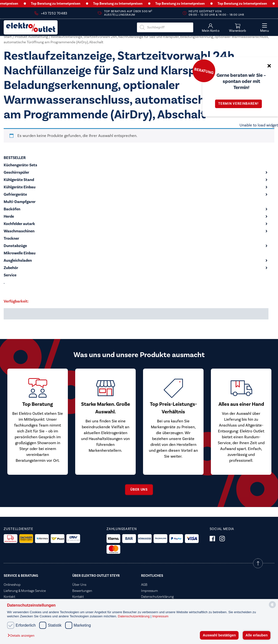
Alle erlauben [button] (256, 635)
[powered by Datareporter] (272, 608)
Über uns (139, 490)
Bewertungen (82, 591)
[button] (22, 636)
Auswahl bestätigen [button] (219, 635)
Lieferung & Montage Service (25, 591)
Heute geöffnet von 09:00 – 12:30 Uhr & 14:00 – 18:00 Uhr (216, 13)
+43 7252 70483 (54, 13)
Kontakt (9, 597)
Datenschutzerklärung (134, 616)
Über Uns (79, 585)
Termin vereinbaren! (240, 104)
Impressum (160, 616)
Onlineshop (12, 585)
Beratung (204, 71)
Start (8, 37)
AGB (144, 585)
